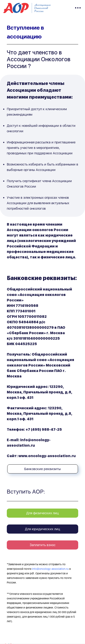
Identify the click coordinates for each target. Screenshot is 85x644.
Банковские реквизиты (42, 469)
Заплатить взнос (43, 545)
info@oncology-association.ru (50, 569)
